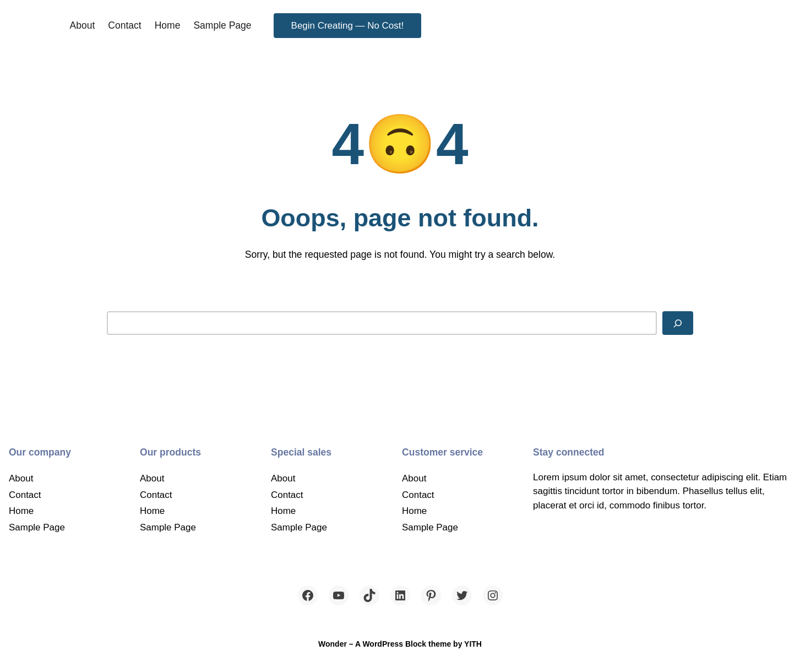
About (83, 25)
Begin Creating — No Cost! (348, 26)
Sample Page (222, 25)
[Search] (678, 323)
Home (168, 25)
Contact (124, 25)
